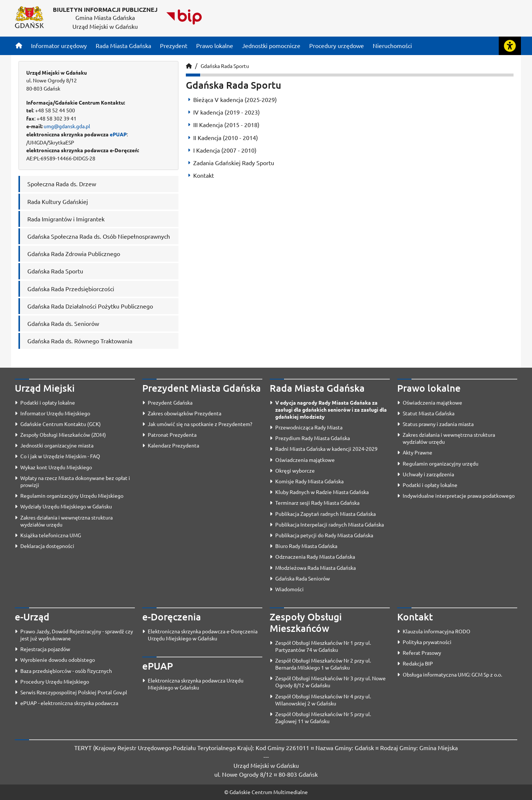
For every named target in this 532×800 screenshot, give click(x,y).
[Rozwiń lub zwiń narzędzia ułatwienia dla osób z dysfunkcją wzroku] (510, 46)
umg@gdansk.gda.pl (67, 126)
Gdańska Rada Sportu (225, 66)
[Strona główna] (19, 45)
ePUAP (118, 134)
